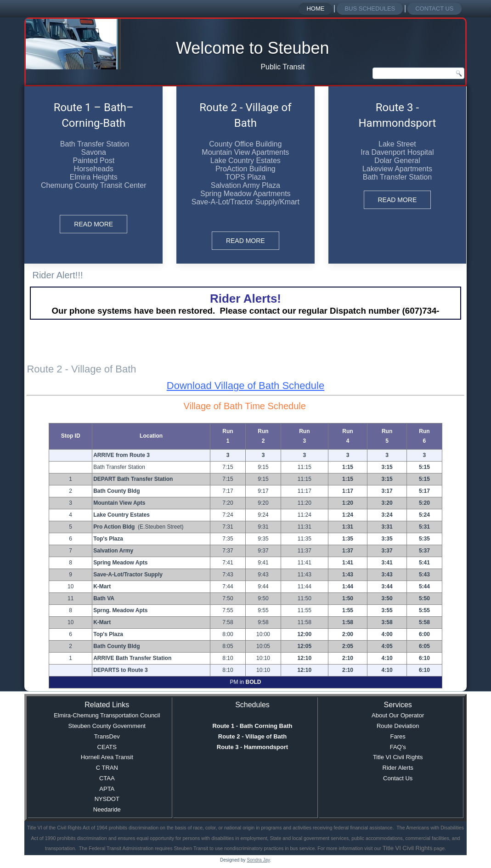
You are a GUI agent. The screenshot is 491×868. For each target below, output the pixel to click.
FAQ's (398, 747)
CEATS (107, 747)
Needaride (107, 809)
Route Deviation (398, 726)
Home (315, 8)
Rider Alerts (398, 768)
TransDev (107, 736)
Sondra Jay (258, 860)
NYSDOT (107, 799)
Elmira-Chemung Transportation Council (107, 715)
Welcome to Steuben (253, 48)
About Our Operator (398, 715)
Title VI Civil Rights (398, 757)
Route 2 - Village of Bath (252, 736)
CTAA (107, 778)
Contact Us (434, 8)
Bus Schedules (370, 8)
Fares (398, 736)
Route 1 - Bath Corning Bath (252, 726)
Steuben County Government (107, 726)
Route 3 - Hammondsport (252, 747)
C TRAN (107, 768)
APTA (107, 789)
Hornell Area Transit (107, 757)
